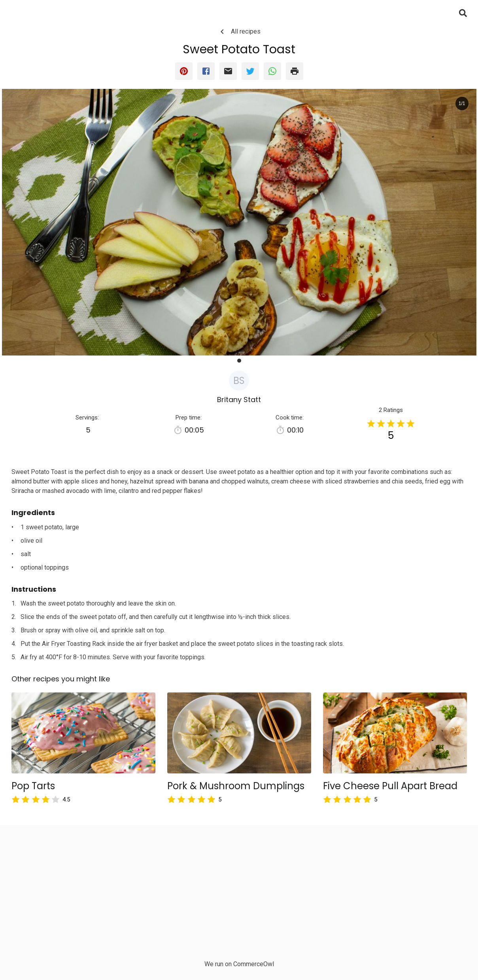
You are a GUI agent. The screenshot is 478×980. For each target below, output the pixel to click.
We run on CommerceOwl (239, 964)
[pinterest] (184, 71)
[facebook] (206, 71)
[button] (239, 361)
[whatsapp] (272, 71)
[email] (228, 71)
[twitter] (250, 71)
